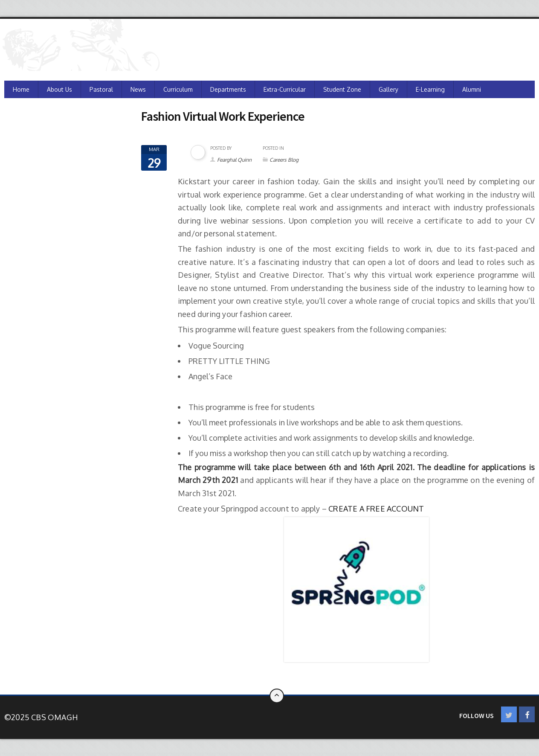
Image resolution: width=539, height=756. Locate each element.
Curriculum (178, 89)
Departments (228, 89)
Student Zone (342, 89)
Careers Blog (284, 160)
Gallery (388, 89)
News (138, 89)
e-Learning (430, 89)
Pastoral (101, 89)
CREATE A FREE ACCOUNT (376, 509)
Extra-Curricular (285, 89)
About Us (59, 89)
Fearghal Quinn (234, 160)
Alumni (472, 89)
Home (21, 89)
